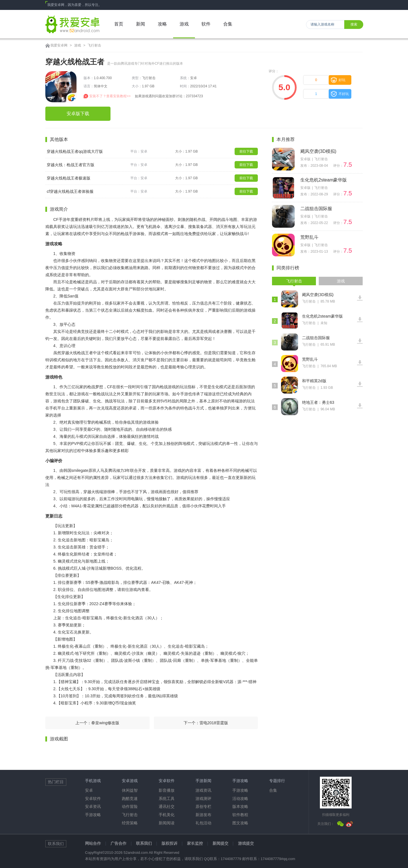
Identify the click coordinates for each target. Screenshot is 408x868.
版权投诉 (169, 843)
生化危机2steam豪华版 (324, 180)
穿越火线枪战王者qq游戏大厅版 (75, 151)
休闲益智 (130, 790)
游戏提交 (246, 843)
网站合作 (93, 843)
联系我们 (144, 843)
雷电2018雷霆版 (214, 723)
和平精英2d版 (314, 381)
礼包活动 (203, 823)
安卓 (89, 790)
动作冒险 (130, 806)
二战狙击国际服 (316, 209)
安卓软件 (93, 799)
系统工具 (167, 799)
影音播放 (167, 790)
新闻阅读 (167, 823)
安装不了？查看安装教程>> (110, 96)
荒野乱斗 (309, 237)
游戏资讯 (203, 790)
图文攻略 (240, 823)
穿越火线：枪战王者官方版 (71, 165)
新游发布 (203, 815)
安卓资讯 (93, 806)
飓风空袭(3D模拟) (318, 151)
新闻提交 (220, 843)
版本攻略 (240, 806)
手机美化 (167, 815)
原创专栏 (203, 806)
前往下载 (246, 151)
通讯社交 (167, 806)
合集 (273, 790)
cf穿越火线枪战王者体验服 (70, 191)
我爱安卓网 (59, 45)
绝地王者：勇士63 (318, 402)
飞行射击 (94, 45)
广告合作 (118, 843)
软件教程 (240, 815)
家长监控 (195, 843)
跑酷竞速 (130, 799)
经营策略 (130, 823)
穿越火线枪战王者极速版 (69, 178)
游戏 (78, 45)
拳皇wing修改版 (105, 723)
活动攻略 (240, 799)
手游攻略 (93, 815)
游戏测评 (203, 799)
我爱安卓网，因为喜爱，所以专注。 (75, 5)
